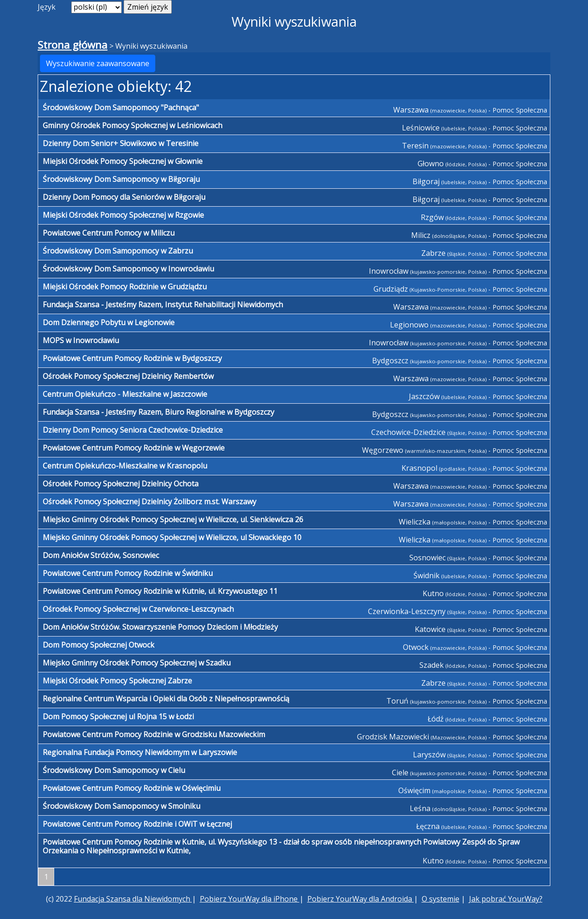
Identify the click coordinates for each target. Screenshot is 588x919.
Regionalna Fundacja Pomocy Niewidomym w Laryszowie (140, 752)
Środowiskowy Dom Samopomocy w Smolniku (122, 806)
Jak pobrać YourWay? (506, 899)
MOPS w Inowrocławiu (81, 340)
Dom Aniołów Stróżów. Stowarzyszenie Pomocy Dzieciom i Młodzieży (160, 627)
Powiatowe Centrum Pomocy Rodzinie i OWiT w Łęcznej (137, 824)
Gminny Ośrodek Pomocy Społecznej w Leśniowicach (133, 125)
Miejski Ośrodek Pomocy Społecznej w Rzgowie (123, 215)
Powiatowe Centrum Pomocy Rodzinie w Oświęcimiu (132, 788)
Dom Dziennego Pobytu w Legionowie (109, 322)
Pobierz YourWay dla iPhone (250, 899)
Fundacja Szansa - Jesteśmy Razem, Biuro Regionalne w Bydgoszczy (158, 412)
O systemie (441, 899)
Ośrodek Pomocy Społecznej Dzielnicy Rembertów (128, 376)
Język (47, 7)
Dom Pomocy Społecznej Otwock (99, 645)
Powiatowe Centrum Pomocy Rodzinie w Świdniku (128, 573)
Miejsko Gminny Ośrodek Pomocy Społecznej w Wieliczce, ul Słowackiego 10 (172, 537)
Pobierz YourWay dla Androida (361, 899)
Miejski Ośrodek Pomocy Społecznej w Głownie (123, 161)
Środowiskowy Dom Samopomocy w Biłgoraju (121, 179)
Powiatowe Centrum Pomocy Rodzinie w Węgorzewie (134, 448)
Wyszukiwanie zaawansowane (98, 63)
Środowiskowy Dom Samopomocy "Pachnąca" (121, 107)
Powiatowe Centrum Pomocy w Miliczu (109, 233)
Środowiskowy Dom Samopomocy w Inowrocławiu (128, 269)
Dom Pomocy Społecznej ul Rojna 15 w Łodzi (118, 716)
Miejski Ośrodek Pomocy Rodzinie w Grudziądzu (125, 287)
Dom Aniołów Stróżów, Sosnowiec (101, 555)
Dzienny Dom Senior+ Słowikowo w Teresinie (121, 143)
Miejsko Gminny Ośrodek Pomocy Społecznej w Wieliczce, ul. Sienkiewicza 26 (173, 519)
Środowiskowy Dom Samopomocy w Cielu (114, 770)
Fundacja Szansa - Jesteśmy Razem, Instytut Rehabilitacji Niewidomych (163, 304)
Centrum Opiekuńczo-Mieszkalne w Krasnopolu (125, 466)
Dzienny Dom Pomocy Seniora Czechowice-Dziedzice (133, 430)
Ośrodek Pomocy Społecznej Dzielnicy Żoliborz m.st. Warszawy (150, 502)
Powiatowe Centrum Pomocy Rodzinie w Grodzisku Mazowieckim (154, 734)
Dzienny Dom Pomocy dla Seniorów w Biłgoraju (124, 197)
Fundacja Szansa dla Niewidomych (133, 899)
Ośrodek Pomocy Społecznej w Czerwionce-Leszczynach (138, 609)
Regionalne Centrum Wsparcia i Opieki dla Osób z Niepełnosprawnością (166, 699)
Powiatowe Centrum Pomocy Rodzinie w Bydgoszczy (132, 358)
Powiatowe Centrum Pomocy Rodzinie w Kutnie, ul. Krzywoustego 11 (160, 591)
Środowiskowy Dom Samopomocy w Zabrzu (118, 251)
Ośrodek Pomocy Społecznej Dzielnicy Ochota (121, 484)
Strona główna (73, 45)
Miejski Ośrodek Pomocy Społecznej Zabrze (117, 681)
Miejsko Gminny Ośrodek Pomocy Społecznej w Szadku (137, 663)
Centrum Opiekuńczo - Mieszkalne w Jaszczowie (125, 394)
